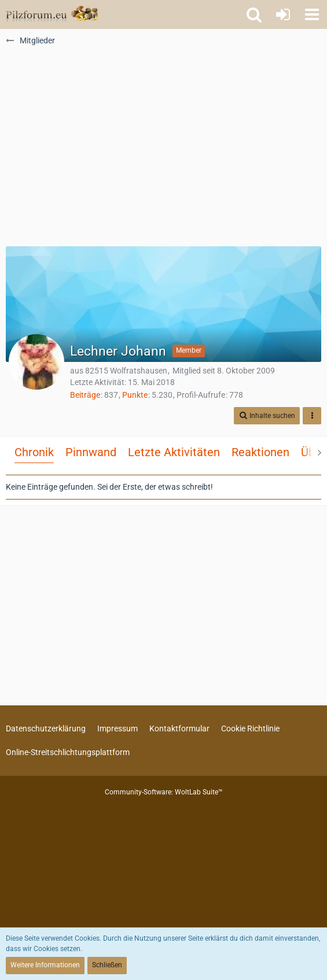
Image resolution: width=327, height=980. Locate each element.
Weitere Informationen (45, 965)
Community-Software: (164, 792)
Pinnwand (91, 452)
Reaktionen (260, 452)
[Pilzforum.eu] (52, 14)
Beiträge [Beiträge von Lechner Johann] (85, 395)
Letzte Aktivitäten (174, 452)
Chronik (34, 452)
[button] (312, 14)
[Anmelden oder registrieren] (283, 14)
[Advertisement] (164, 151)
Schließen (107, 965)
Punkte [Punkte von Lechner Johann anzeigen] (135, 395)
